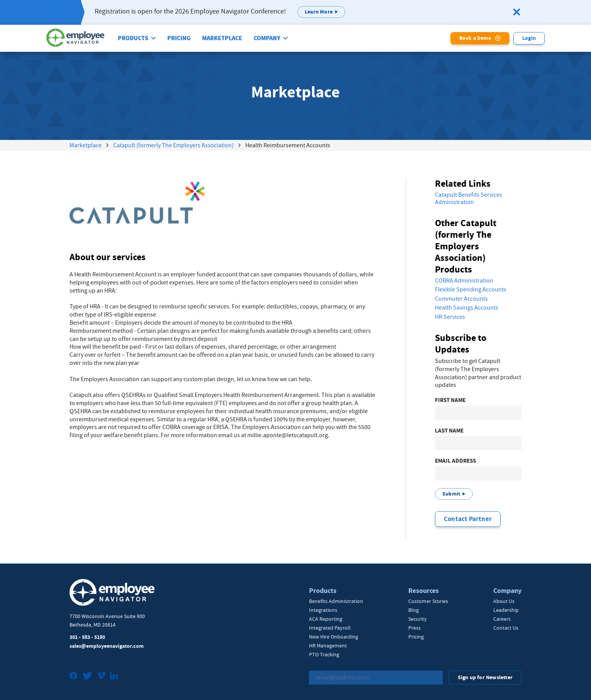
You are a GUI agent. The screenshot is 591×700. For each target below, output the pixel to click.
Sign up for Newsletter (485, 677)
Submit (451, 494)
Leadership (506, 610)
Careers (502, 619)
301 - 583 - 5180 (87, 637)
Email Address (455, 461)
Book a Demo (475, 38)
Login (529, 38)
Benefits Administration (336, 601)
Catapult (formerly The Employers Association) (173, 145)
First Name (450, 400)
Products (133, 38)
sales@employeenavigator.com (107, 646)
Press (414, 628)
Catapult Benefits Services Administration (469, 198)
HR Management (328, 645)
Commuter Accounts (461, 299)
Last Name (449, 431)
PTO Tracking (324, 654)
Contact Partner (468, 519)
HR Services (450, 317)
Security (418, 619)
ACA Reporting (326, 619)
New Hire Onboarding (334, 637)
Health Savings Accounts (467, 308)
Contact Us (506, 628)
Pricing (179, 38)
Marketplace (222, 38)
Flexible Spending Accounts (471, 290)
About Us (504, 601)
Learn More (319, 12)
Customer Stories (428, 601)
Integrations (323, 610)
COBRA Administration (464, 281)
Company (267, 38)
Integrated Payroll (330, 628)
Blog (414, 610)
